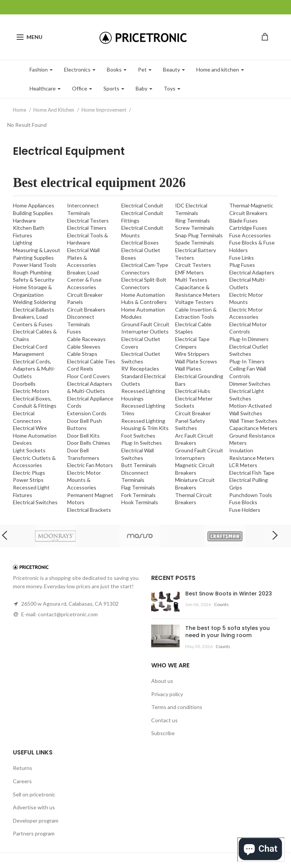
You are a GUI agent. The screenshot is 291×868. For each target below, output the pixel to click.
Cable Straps (82, 354)
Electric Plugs (29, 473)
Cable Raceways (86, 339)
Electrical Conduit (142, 205)
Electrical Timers (87, 228)
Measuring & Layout (37, 250)
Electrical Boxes (140, 242)
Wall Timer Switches (253, 421)
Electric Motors (31, 391)
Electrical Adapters (252, 272)
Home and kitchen (220, 69)
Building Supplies (33, 213)
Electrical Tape (192, 339)
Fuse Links (242, 258)
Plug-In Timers (247, 361)
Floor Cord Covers (88, 376)
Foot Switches (138, 436)
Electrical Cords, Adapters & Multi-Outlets (34, 369)
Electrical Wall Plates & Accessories (83, 257)
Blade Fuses (243, 221)
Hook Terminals (140, 502)
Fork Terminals (138, 495)
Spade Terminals (195, 242)
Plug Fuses (242, 265)
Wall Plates (188, 369)
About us (162, 681)
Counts (221, 604)
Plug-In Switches (142, 443)
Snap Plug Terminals (199, 235)
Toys (172, 88)
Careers (22, 781)
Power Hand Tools (35, 265)
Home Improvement (104, 110)
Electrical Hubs (193, 391)
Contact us (164, 720)
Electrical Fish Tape (252, 473)
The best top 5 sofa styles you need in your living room (228, 632)
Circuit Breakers (86, 309)
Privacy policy (167, 694)
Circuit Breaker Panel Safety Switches (193, 421)
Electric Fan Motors (90, 465)
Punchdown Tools (251, 495)
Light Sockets (29, 450)
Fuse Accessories (250, 235)
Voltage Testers (194, 302)
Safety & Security (34, 280)
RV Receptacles (140, 369)
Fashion (41, 69)
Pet (145, 69)
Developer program (36, 820)
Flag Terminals (138, 487)
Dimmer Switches (250, 384)
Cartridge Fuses (248, 228)
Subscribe (163, 733)
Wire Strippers (192, 354)
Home (20, 110)
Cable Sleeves (84, 347)
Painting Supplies (33, 258)
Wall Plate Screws (196, 361)
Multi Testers (191, 280)
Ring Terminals (192, 221)
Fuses (74, 331)
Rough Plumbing (32, 272)
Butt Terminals (139, 465)
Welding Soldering (34, 302)
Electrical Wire (30, 428)
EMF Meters (189, 272)
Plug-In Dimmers (249, 339)
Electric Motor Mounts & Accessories (84, 480)
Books (117, 69)
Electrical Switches (35, 502)
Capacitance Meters (253, 428)
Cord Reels (80, 369)
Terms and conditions (177, 707)
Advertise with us (34, 807)
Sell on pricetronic (34, 794)
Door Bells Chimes (89, 443)
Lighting (23, 242)
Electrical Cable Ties (91, 361)
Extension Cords (87, 413)
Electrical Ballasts (34, 309)
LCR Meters (243, 465)
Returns (23, 768)
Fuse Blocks (243, 502)
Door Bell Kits (83, 436)
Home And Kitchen (54, 110)
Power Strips (28, 480)
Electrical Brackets (89, 510)
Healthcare (45, 88)
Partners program (34, 833)
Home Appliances (34, 205)
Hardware (24, 221)
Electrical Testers (88, 221)
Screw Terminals (195, 228)
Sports (114, 88)
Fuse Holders (245, 510)
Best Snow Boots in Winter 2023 (229, 594)
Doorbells (24, 384)
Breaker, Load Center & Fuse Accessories (84, 280)
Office (82, 88)
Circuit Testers (193, 265)
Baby (144, 88)
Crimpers (186, 347)
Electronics (80, 69)
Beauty (174, 69)
